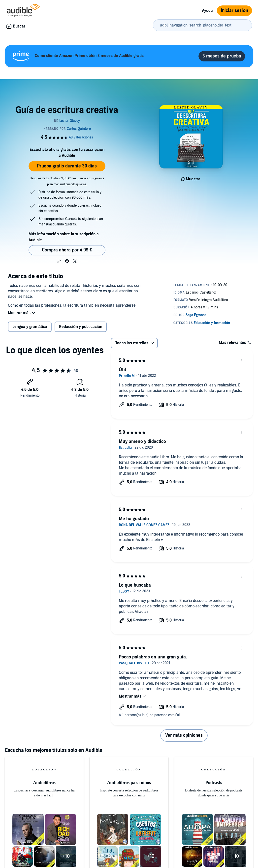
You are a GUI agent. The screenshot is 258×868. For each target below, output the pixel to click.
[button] (59, 261)
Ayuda (207, 11)
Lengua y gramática (30, 327)
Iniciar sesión (234, 11)
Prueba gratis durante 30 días (67, 166)
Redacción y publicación (81, 327)
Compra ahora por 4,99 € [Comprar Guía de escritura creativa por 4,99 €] (67, 250)
